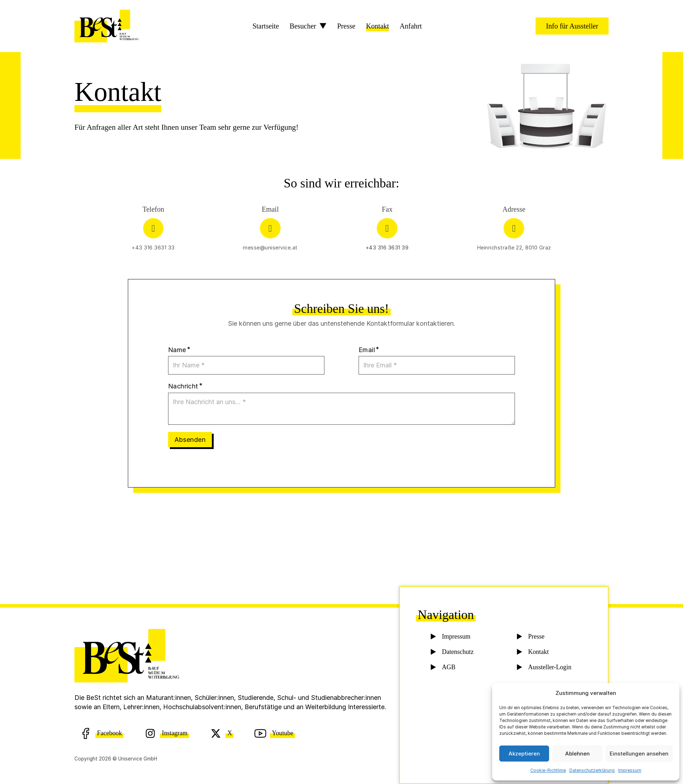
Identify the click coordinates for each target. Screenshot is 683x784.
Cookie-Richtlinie (548, 770)
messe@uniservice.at (270, 248)
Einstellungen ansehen (639, 754)
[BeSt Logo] (106, 26)
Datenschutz (457, 653)
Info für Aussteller (572, 26)
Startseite (266, 26)
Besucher (303, 26)
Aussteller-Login (549, 669)
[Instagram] (167, 733)
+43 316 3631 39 (387, 248)
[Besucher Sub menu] (323, 26)
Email (367, 350)
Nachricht (183, 386)
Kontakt (377, 26)
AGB (449, 669)
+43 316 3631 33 (153, 248)
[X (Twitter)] (222, 733)
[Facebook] (101, 733)
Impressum (630, 770)
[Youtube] (275, 733)
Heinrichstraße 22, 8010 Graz (514, 248)
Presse (346, 26)
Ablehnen (577, 754)
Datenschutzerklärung (592, 770)
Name (177, 350)
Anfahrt (411, 26)
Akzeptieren (524, 754)
